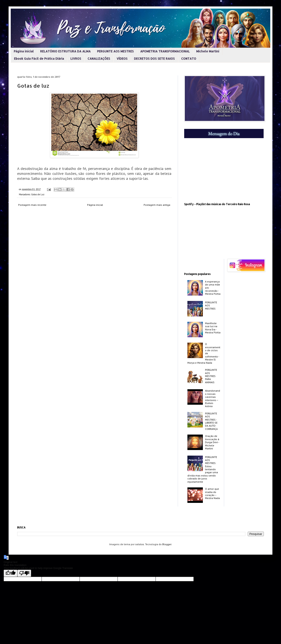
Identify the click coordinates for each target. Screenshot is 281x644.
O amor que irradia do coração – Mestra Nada (212, 493)
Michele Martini (208, 51)
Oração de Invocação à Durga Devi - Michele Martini (212, 442)
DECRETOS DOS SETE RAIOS (154, 59)
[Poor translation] (24, 573)
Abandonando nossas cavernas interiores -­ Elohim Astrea (213, 398)
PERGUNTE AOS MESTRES (115, 51)
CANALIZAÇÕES (99, 59)
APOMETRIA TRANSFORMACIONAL (165, 51)
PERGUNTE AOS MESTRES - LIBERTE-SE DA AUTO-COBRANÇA (211, 421)
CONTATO (189, 59)
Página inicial (24, 51)
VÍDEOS (122, 59)
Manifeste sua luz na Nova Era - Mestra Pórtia (213, 328)
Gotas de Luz (38, 194)
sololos (140, 544)
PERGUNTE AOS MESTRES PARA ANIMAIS (211, 376)
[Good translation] (11, 573)
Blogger (167, 544)
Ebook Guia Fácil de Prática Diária (39, 59)
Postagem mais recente (32, 205)
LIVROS (76, 59)
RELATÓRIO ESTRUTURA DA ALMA (65, 51)
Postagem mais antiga (157, 205)
